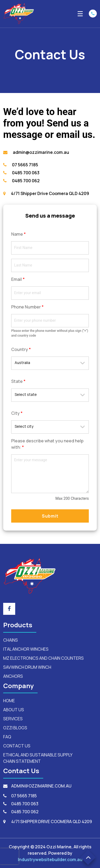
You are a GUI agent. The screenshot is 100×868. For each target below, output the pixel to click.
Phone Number (27, 307)
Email (18, 279)
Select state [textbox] (26, 394)
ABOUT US (14, 710)
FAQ (7, 737)
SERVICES (13, 719)
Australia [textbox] (22, 363)
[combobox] (50, 363)
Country (21, 349)
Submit (50, 516)
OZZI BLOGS (15, 728)
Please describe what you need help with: (47, 444)
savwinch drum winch (27, 667)
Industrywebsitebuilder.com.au (50, 859)
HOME (9, 701)
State (18, 381)
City (17, 413)
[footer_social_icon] (9, 609)
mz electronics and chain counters (43, 658)
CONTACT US (17, 746)
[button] (88, 858)
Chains (11, 640)
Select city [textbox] (24, 426)
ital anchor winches (26, 649)
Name (19, 234)
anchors (13, 676)
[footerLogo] (30, 575)
